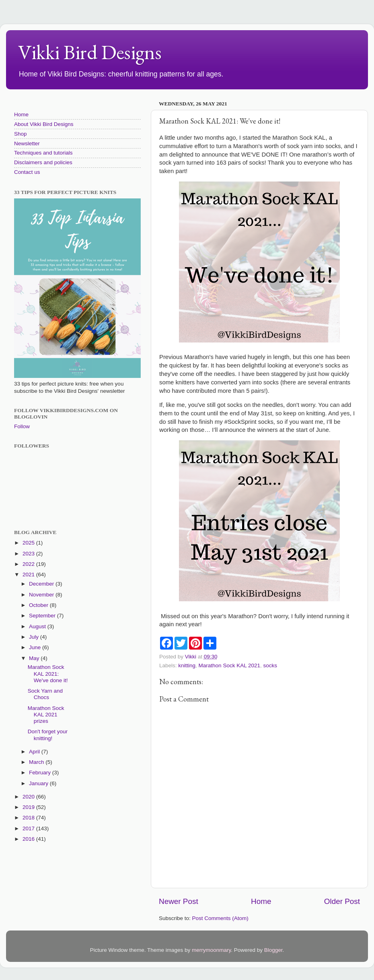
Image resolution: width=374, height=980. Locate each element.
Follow (22, 426)
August (38, 626)
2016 (29, 839)
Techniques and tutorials (43, 153)
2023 (29, 554)
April (35, 752)
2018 (29, 818)
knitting (187, 665)
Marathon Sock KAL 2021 (229, 665)
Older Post (342, 901)
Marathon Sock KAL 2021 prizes (46, 715)
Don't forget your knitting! (48, 735)
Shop (21, 134)
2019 (29, 807)
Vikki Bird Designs (90, 52)
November (42, 595)
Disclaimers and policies (43, 162)
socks (270, 665)
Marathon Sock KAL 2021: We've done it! (48, 674)
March (37, 762)
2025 (29, 543)
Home (261, 901)
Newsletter (27, 143)
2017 (29, 828)
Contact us (27, 172)
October (39, 605)
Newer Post (179, 901)
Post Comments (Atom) (220, 918)
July (35, 637)
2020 (29, 797)
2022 (29, 564)
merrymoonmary (211, 950)
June (36, 647)
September (43, 616)
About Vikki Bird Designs (44, 124)
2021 (29, 575)
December (42, 584)
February (41, 773)
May (35, 658)
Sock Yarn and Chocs (45, 694)
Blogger (273, 950)
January (39, 783)
